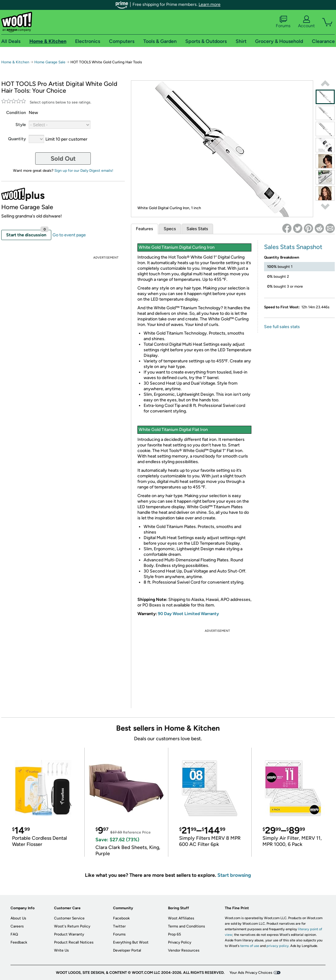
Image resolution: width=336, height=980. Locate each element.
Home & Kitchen (15, 62)
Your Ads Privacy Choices (251, 973)
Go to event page (69, 235)
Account (306, 22)
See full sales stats (282, 327)
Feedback (19, 942)
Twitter (119, 926)
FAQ (14, 934)
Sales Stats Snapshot (293, 247)
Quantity (17, 139)
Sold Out (63, 158)
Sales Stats (197, 229)
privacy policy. (278, 946)
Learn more (210, 4)
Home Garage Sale (50, 62)
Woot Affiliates (181, 918)
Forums (283, 22)
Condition (16, 113)
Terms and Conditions (187, 926)
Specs (170, 229)
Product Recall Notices (74, 942)
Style (21, 125)
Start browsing (234, 875)
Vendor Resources (184, 950)
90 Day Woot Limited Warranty (188, 614)
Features (145, 229)
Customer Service (69, 918)
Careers (17, 926)
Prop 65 (174, 934)
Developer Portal (127, 950)
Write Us (61, 950)
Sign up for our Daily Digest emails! (84, 171)
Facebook (121, 918)
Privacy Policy (180, 942)
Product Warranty (69, 934)
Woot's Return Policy (72, 926)
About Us (18, 918)
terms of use (250, 946)
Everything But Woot (131, 942)
